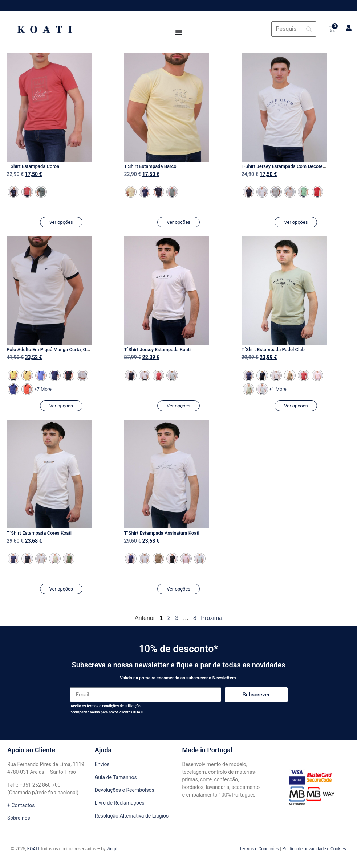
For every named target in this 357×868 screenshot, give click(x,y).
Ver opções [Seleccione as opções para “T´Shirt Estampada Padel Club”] (296, 406)
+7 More (43, 389)
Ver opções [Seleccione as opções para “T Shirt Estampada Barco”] (178, 222)
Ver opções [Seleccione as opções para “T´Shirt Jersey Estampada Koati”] (178, 406)
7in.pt (112, 849)
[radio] (13, 192)
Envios (102, 764)
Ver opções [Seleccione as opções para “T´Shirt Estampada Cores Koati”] (61, 589)
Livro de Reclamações (120, 803)
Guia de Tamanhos (116, 777)
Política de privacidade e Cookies (314, 849)
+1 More (278, 389)
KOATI (33, 849)
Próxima (212, 618)
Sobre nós (19, 818)
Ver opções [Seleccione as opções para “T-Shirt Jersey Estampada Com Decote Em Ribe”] (296, 222)
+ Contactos (21, 805)
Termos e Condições (259, 849)
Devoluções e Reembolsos (125, 790)
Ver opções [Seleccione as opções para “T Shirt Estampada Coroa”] (61, 222)
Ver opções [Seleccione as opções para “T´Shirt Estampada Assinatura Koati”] (178, 589)
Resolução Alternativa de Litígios (132, 816)
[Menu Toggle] (179, 33)
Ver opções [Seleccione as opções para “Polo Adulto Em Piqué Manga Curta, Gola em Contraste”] (61, 406)
